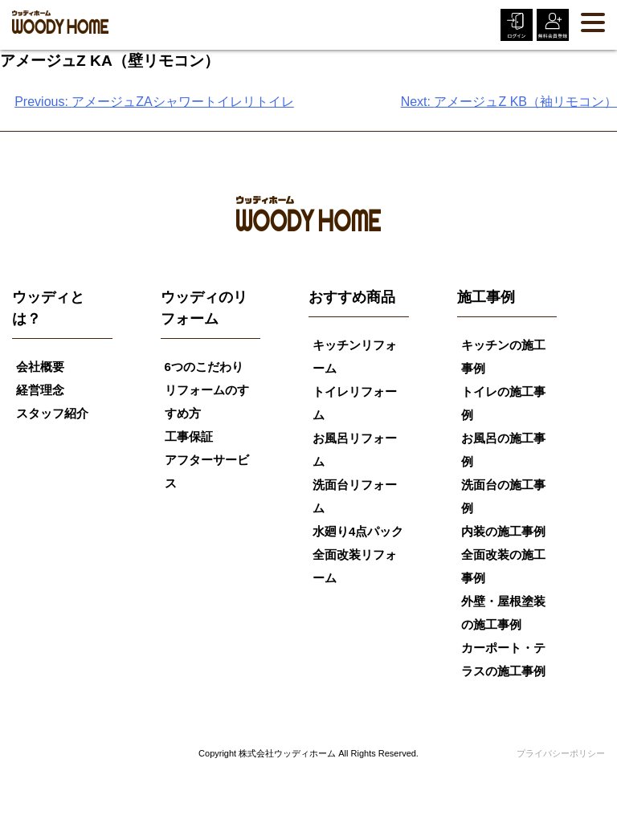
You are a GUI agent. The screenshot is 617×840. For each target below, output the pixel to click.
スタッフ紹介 (52, 413)
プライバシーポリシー (561, 753)
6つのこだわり (204, 367)
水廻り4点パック (358, 531)
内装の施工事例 (503, 531)
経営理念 (40, 390)
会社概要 (40, 367)
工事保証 (189, 436)
